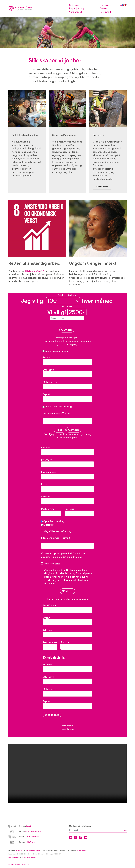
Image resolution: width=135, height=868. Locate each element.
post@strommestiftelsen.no (35, 851)
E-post (60, 395)
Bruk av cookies (25, 858)
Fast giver (61, 296)
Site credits (34, 858)
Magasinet (11, 865)
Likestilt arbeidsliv (27, 837)
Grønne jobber (101, 135)
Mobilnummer (51, 383)
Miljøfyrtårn (24, 842)
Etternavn (48, 370)
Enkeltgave (72, 296)
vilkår (58, 564)
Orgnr (46, 618)
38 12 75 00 (19, 851)
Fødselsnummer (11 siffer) (67, 415)
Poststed (70, 509)
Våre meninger (25, 865)
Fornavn (47, 358)
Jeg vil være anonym (56, 352)
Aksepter (53, 564)
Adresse (46, 497)
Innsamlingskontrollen (28, 832)
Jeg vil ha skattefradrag (57, 407)
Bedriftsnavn (50, 606)
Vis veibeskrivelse (81, 851)
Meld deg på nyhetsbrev (80, 827)
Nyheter (18, 865)
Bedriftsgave (61, 338)
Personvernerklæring (14, 858)
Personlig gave (72, 338)
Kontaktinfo (54, 658)
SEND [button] (124, 831)
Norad (21, 827)
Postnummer (48, 509)
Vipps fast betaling (53, 522)
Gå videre (67, 330)
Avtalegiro (48, 525)
